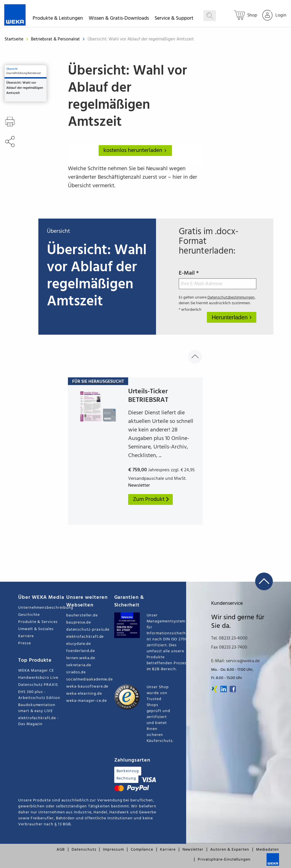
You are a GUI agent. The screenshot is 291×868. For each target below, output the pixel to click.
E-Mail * (218, 279)
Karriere (26, 636)
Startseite (14, 39)
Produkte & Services (38, 622)
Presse (25, 643)
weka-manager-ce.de (87, 701)
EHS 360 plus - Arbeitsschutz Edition (39, 695)
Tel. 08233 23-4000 (229, 638)
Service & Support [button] (174, 19)
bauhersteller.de (82, 615)
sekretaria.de (79, 665)
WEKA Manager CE (36, 671)
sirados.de (76, 672)
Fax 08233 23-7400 (229, 647)
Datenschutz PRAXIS (38, 685)
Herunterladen (230, 317)
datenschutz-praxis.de (88, 630)
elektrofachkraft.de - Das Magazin (39, 721)
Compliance (142, 850)
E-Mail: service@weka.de (235, 661)
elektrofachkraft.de (85, 637)
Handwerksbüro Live (38, 678)
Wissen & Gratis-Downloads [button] (119, 19)
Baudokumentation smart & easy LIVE (37, 708)
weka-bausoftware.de (87, 687)
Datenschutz (84, 850)
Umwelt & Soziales (36, 629)
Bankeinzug (128, 771)
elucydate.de (79, 644)
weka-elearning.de (84, 694)
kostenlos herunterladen (136, 151)
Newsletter (193, 850)
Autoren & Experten (230, 850)
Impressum (113, 850)
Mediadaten (268, 850)
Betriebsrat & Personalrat (56, 39)
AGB (61, 850)
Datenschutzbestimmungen (231, 298)
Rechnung (126, 778)
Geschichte (29, 615)
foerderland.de (81, 651)
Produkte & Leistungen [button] (58, 19)
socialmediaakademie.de (90, 679)
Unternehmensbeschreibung (42, 608)
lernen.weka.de (81, 658)
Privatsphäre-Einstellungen (224, 860)
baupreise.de (79, 623)
